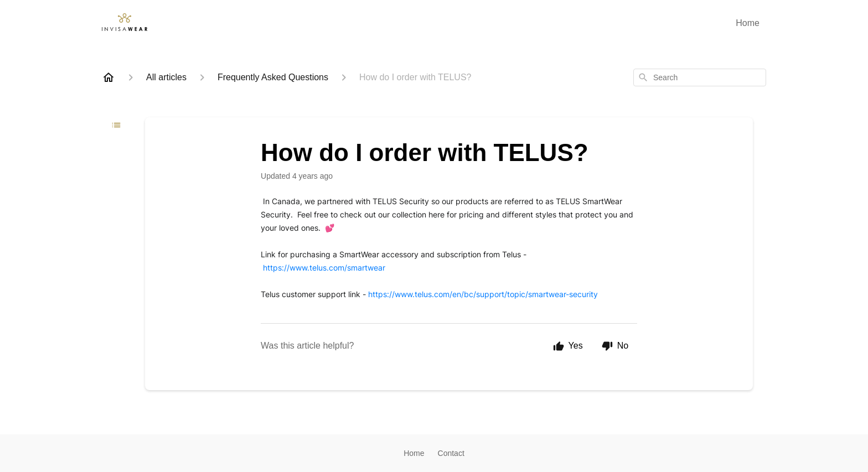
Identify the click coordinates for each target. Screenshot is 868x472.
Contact (451, 453)
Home (748, 23)
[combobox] (700, 77)
